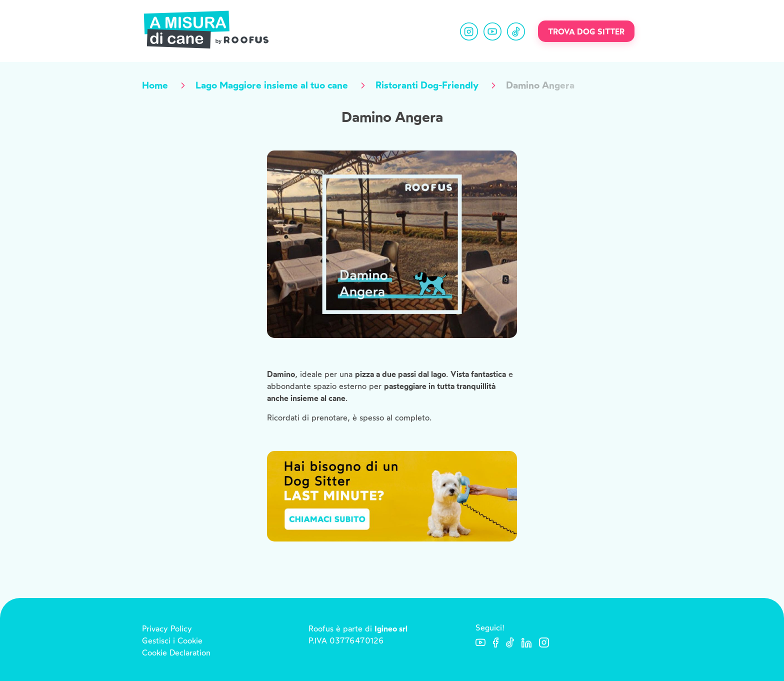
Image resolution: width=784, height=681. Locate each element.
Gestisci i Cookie (172, 641)
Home (155, 85)
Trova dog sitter (586, 32)
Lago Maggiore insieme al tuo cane (272, 85)
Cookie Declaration (176, 653)
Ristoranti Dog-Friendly (427, 85)
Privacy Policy (167, 629)
